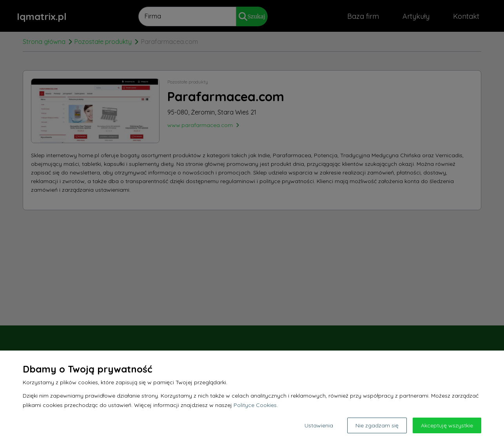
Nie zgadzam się (377, 425)
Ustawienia (319, 425)
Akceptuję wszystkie (447, 425)
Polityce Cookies (255, 405)
